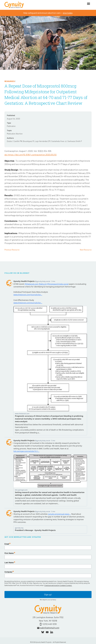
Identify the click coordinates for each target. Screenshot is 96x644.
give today (68, 13)
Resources (10, 81)
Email (7, 544)
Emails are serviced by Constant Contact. (58, 585)
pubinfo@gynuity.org (50, 628)
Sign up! (48, 594)
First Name (9, 553)
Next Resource (86, 250)
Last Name (9, 563)
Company (8, 572)
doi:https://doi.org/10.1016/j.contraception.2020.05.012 (31, 155)
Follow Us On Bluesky (17, 273)
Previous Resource (12, 250)
